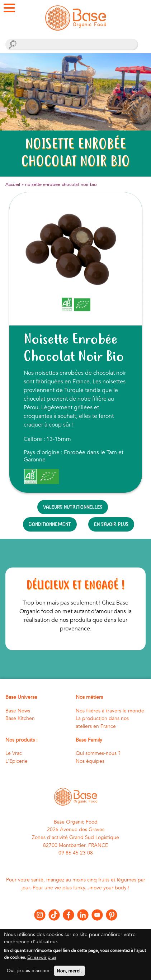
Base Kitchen (20, 718)
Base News (18, 711)
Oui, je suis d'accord (28, 975)
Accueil (13, 184)
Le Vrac (14, 753)
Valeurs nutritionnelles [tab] (73, 507)
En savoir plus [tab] (111, 524)
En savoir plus (42, 962)
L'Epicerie (16, 761)
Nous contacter (75, 931)
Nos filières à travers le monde (110, 711)
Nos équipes (90, 761)
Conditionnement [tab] (50, 524)
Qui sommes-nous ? (98, 753)
